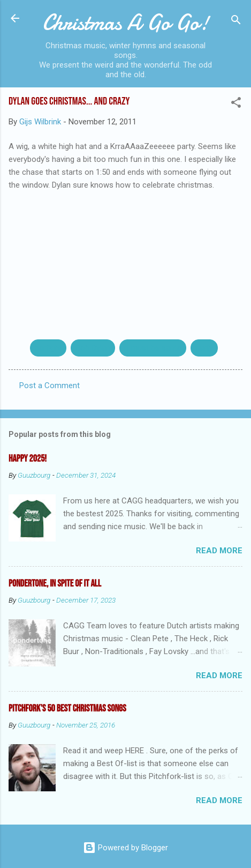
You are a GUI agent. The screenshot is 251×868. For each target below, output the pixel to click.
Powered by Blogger (126, 848)
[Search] (236, 22)
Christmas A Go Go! (126, 23)
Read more (219, 551)
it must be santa (153, 348)
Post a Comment (50, 385)
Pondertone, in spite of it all (55, 584)
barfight (48, 348)
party (204, 348)
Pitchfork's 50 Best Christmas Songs (67, 709)
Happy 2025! (28, 459)
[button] (236, 104)
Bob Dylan (93, 348)
